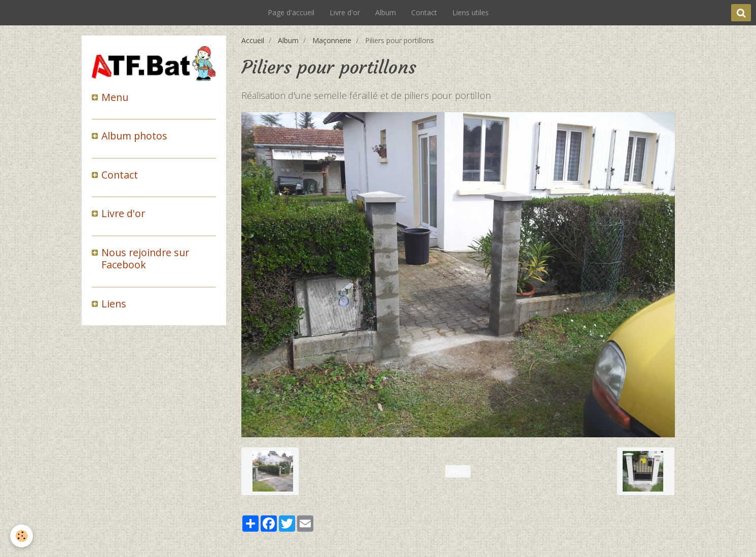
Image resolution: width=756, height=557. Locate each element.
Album (386, 12)
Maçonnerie (332, 40)
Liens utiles (471, 12)
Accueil (253, 40)
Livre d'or (345, 12)
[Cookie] (22, 536)
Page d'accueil (291, 12)
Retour (458, 471)
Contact (424, 12)
